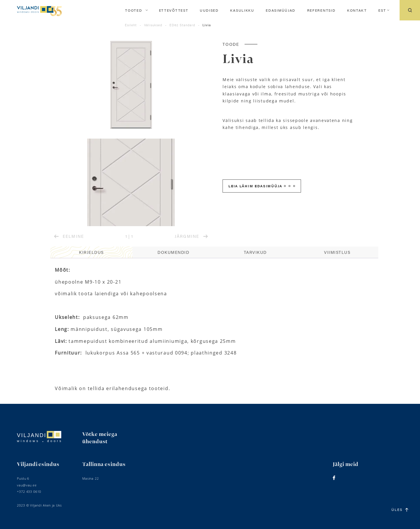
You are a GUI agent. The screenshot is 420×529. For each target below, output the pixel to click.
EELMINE (69, 236)
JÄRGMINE (191, 236)
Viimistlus (337, 252)
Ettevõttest (174, 10)
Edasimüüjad (281, 10)
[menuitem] (382, 10)
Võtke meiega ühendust (100, 438)
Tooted (134, 10)
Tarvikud (255, 252)
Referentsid (321, 10)
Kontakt (357, 10)
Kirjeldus (91, 252)
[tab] (91, 252)
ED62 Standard (182, 25)
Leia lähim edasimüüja (262, 186)
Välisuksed (153, 25)
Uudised (209, 10)
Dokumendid (173, 252)
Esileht (131, 25)
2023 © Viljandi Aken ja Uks (39, 505)
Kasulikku (242, 10)
